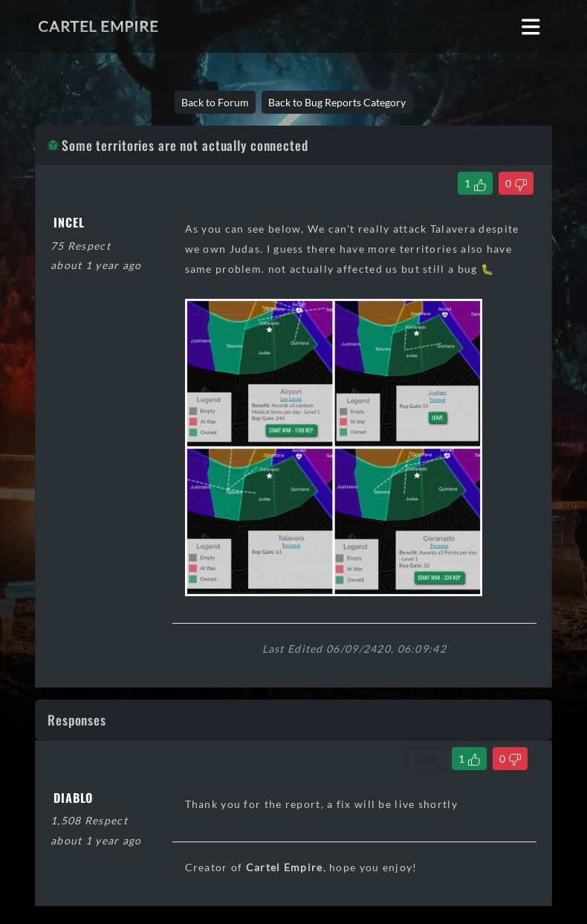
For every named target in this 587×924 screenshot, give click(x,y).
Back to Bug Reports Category (337, 102)
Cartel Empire (98, 26)
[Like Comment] (469, 759)
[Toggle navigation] (531, 26)
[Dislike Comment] (510, 759)
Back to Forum (215, 102)
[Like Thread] (475, 183)
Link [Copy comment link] (427, 759)
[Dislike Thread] (516, 183)
